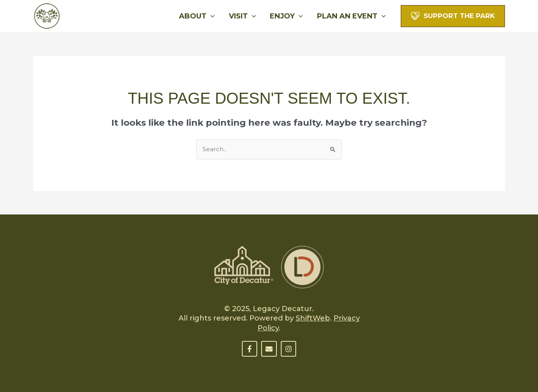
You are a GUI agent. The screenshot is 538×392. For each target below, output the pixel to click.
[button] (453, 16)
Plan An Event (351, 16)
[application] (211, 16)
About (197, 16)
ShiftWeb (313, 318)
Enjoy (286, 16)
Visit (242, 16)
